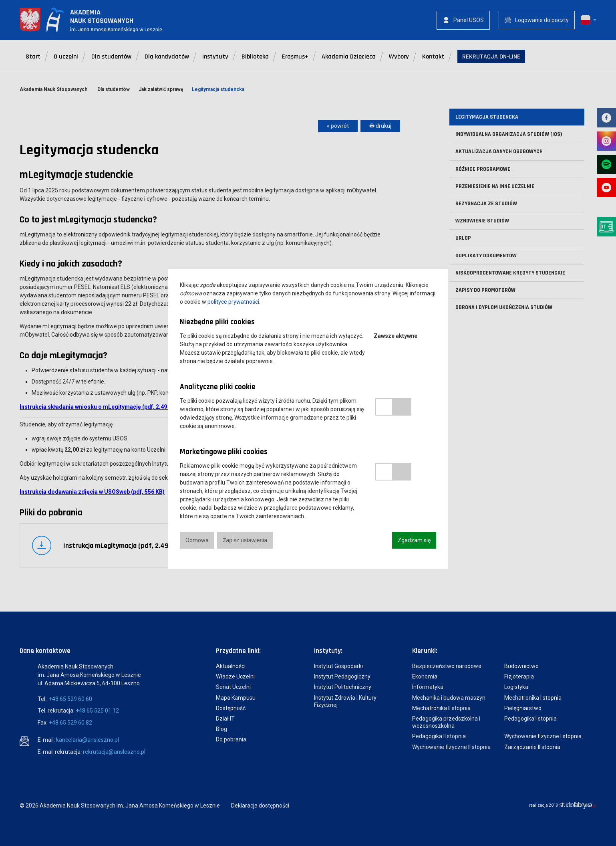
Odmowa (197, 540)
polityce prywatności (233, 302)
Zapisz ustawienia (245, 540)
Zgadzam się (414, 540)
